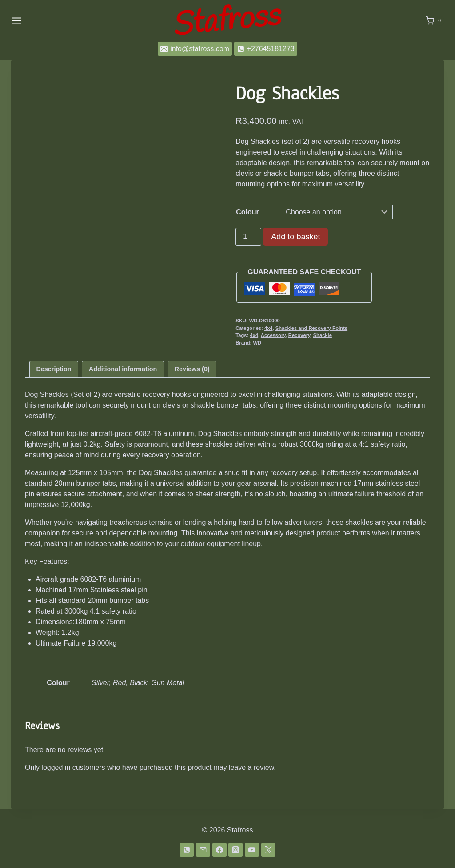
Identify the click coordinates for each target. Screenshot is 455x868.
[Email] (203, 850)
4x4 (269, 328)
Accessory (273, 335)
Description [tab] (54, 369)
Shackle (323, 335)
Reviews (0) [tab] (192, 369)
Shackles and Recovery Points (311, 328)
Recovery (299, 335)
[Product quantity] (248, 237)
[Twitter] (268, 850)
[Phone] (187, 850)
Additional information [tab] (123, 369)
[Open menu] (16, 21)
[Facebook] (220, 850)
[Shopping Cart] (435, 21)
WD (257, 343)
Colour (247, 212)
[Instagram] (235, 850)
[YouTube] (252, 850)
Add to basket (295, 237)
